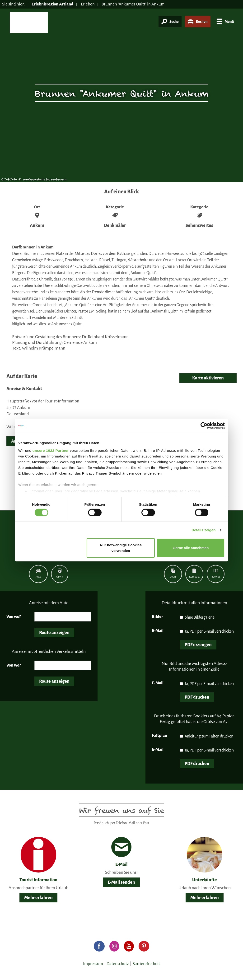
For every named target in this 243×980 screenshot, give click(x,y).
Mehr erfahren (38, 898)
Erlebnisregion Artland (52, 4)
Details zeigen (203, 530)
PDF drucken (197, 697)
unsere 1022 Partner (51, 450)
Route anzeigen (54, 633)
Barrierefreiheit (146, 964)
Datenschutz (118, 964)
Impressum (93, 964)
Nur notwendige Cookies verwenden (121, 548)
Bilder (157, 617)
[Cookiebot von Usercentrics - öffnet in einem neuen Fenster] (204, 426)
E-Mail (158, 631)
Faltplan (159, 735)
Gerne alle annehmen (191, 548)
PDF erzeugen (198, 645)
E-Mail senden (121, 882)
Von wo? (14, 617)
